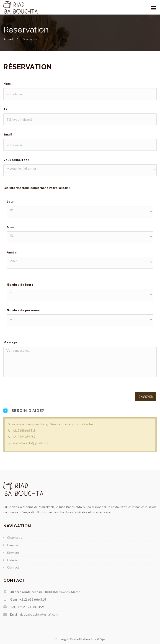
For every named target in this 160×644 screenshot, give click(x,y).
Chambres (15, 538)
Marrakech (62, 592)
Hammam (14, 545)
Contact (13, 567)
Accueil (8, 39)
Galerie (12, 560)
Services (13, 553)
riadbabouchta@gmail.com (31, 443)
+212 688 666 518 (24, 431)
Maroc (76, 592)
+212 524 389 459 (24, 437)
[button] (80, 168)
